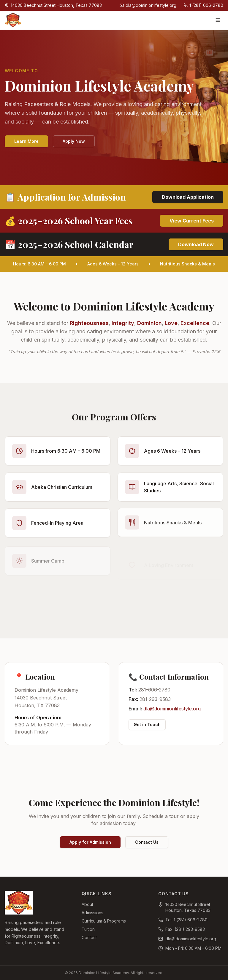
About (87, 904)
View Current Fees (192, 221)
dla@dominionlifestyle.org (172, 709)
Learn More (26, 141)
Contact (89, 937)
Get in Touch (147, 724)
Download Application (188, 197)
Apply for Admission (90, 842)
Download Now (196, 244)
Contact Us (147, 842)
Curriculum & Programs (104, 921)
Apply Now (74, 141)
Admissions (92, 913)
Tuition (88, 929)
